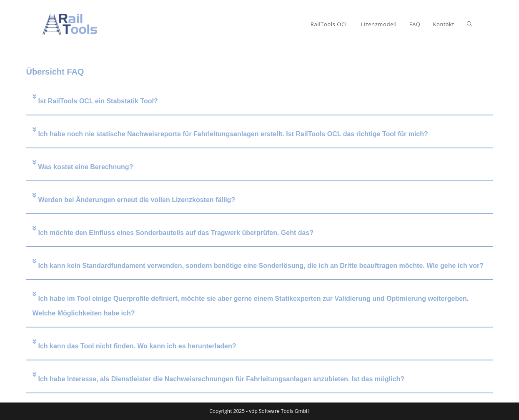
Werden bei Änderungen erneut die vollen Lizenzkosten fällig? (137, 200)
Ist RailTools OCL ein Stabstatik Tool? (98, 101)
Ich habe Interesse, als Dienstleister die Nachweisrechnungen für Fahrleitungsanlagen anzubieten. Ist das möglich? (221, 379)
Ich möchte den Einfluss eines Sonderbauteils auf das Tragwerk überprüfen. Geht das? (176, 233)
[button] (260, 101)
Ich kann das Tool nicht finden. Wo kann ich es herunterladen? (137, 346)
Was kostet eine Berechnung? (86, 167)
